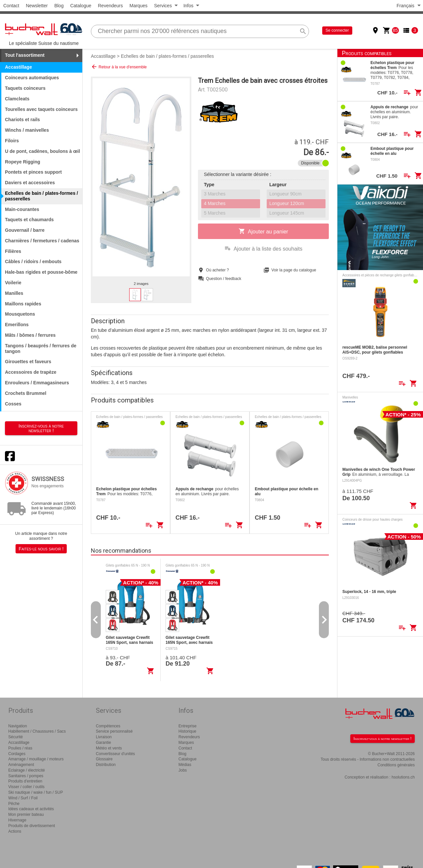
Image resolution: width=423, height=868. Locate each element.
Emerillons (17, 325)
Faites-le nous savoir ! (41, 549)
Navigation (18, 726)
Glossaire (104, 759)
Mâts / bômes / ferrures (30, 335)
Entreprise (188, 726)
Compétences (108, 726)
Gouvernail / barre (25, 230)
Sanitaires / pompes (26, 776)
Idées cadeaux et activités (31, 809)
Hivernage (17, 820)
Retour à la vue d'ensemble (119, 67)
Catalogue (81, 6)
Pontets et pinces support (33, 172)
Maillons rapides (23, 304)
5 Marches (215, 213)
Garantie (103, 743)
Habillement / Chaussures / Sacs (37, 731)
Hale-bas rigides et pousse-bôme (41, 272)
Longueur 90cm (285, 194)
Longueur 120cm (287, 203)
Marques (138, 6)
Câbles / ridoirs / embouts (33, 261)
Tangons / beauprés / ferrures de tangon (41, 348)
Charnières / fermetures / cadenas (42, 241)
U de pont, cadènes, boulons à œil (42, 151)
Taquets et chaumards (29, 220)
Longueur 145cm (287, 213)
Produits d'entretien (25, 781)
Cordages (17, 754)
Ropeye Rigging (23, 162)
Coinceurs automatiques (32, 78)
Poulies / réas (20, 748)
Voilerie (13, 283)
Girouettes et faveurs (28, 362)
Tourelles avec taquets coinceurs (41, 109)
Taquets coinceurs (25, 88)
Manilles (14, 293)
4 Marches (215, 203)
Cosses (13, 404)
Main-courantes (22, 209)
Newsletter (37, 6)
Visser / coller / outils (26, 787)
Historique (187, 731)
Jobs (183, 770)
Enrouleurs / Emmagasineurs (37, 383)
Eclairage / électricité (27, 770)
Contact (11, 6)
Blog (59, 6)
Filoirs (12, 141)
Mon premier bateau (26, 815)
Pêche (14, 804)
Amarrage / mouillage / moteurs (36, 759)
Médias (185, 765)
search (303, 31)
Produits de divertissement (32, 826)
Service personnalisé (114, 731)
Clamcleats (17, 99)
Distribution (106, 765)
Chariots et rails (22, 120)
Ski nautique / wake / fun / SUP (36, 792)
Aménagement (21, 765)
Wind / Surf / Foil (23, 798)
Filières (13, 251)
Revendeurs (110, 6)
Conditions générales (396, 765)
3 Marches (215, 194)
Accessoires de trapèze (31, 372)
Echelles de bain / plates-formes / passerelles (168, 56)
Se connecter (337, 30)
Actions (15, 831)
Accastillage (103, 56)
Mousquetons (20, 314)
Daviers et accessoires (30, 183)
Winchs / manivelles (27, 130)
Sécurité (16, 737)
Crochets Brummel (26, 393)
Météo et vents (109, 748)
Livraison (104, 737)
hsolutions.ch (403, 777)
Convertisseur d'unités (115, 754)
